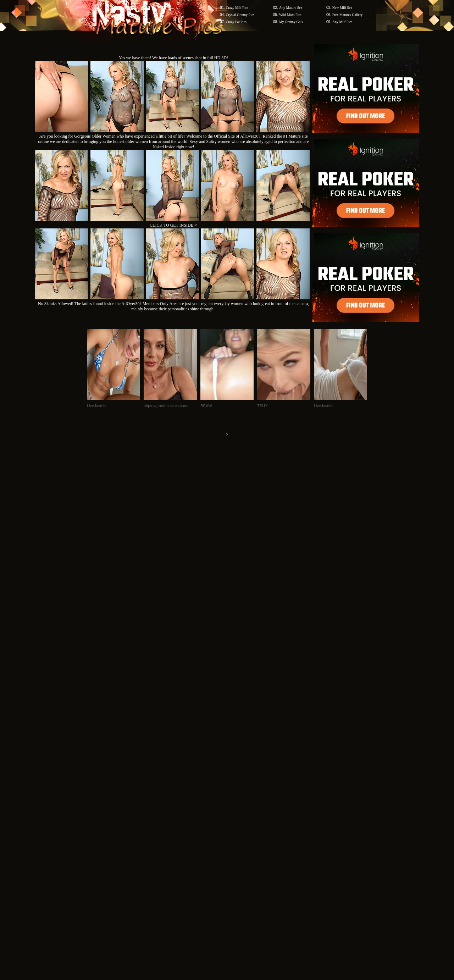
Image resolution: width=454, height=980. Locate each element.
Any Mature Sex (291, 8)
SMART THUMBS (240, 845)
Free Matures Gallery (348, 15)
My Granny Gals (291, 22)
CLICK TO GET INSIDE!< (173, 225)
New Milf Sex (342, 8)
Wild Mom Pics (290, 15)
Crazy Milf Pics (237, 8)
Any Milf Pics (342, 22)
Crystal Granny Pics (240, 15)
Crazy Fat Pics (236, 22)
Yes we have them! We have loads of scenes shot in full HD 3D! (173, 58)
